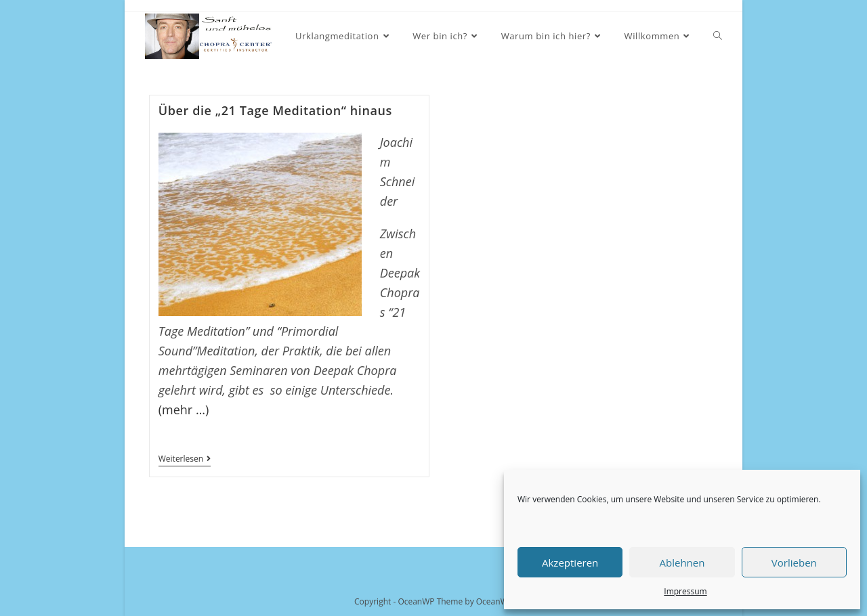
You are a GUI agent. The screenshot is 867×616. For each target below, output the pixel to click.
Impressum (685, 591)
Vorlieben (794, 563)
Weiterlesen (185, 460)
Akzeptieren (570, 563)
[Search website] (718, 36)
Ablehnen (682, 563)
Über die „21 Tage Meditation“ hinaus (275, 110)
